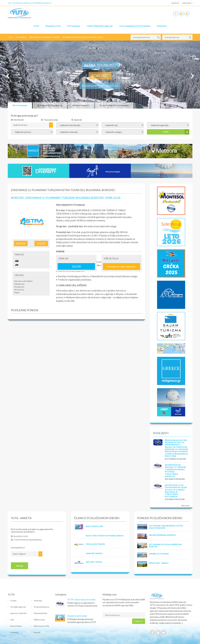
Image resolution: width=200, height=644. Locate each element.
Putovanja (74, 26)
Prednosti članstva (42, 607)
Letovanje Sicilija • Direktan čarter (165, 545)
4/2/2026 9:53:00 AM (175, 479)
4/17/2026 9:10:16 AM (175, 459)
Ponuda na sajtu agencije (122, 267)
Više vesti (185, 506)
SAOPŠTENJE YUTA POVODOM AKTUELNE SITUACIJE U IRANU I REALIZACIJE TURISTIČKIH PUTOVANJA (176, 491)
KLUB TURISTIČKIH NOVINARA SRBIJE (105, 536)
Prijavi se (139, 621)
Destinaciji (19, 120)
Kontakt (162, 26)
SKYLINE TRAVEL (94, 562)
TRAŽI (166, 132)
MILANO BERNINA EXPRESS (162, 535)
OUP (12, 620)
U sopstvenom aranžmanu (28, 540)
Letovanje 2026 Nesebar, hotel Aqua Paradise (166, 527)
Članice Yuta (53, 26)
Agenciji (78, 120)
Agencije (175, 3)
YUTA (36, 26)
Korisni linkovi (16, 626)
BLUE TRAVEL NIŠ (94, 526)
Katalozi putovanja (77, 616)
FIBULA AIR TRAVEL (96, 544)
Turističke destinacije (100, 26)
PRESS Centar (39, 620)
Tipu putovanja (51, 120)
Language (187, 3)
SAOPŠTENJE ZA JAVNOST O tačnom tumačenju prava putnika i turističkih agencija (175, 471)
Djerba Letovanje (159, 554)
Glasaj (19, 566)
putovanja (21, 37)
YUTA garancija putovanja (135, 26)
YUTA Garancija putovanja (81, 599)
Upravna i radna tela (18, 613)
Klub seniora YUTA (42, 626)
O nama (13, 601)
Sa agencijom (21, 536)
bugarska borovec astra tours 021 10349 (83, 37)
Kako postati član (41, 613)
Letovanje (14, 632)
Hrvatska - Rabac (159, 563)
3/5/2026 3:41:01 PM (175, 499)
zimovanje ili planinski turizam (44, 37)
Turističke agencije (18, 607)
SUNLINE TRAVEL (94, 553)
